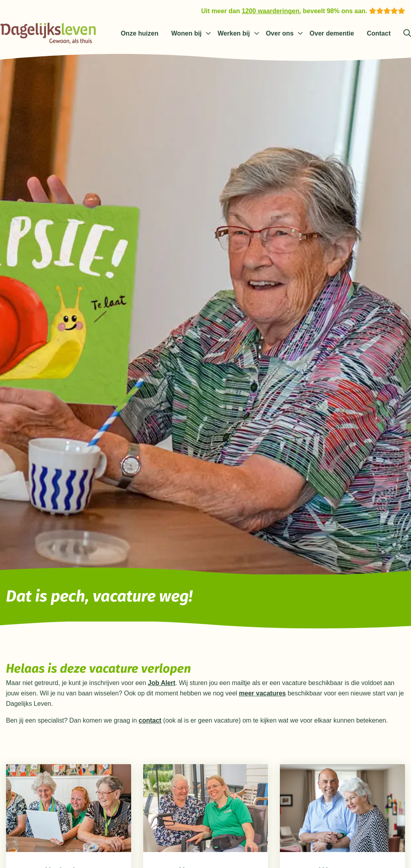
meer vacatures (262, 693)
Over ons (280, 33)
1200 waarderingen (271, 11)
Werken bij (234, 33)
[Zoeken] (407, 34)
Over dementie (332, 33)
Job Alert (162, 683)
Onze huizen (140, 33)
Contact (379, 33)
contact (150, 720)
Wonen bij (186, 33)
